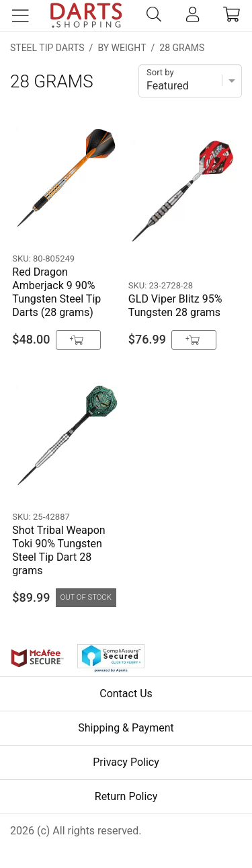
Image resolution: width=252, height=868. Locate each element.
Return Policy (126, 796)
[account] (193, 15)
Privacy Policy (126, 762)
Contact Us (126, 694)
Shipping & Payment (126, 728)
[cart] (232, 15)
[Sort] (190, 81)
